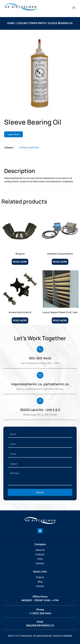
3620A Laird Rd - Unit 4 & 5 (40, 410)
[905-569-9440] (40, 349)
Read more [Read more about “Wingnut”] (20, 262)
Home (11, 23)
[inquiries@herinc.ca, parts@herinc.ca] (40, 375)
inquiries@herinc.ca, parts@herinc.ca (40, 384)
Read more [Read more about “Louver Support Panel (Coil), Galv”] (60, 320)
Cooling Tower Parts (31, 23)
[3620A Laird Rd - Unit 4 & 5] (40, 401)
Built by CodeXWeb (63, 636)
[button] (74, 8)
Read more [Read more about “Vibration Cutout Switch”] (60, 262)
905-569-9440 (40, 358)
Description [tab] (15, 161)
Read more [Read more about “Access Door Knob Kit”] (20, 320)
